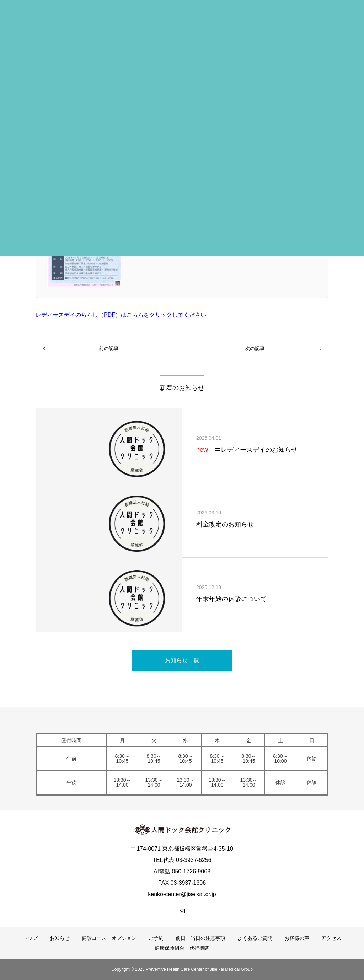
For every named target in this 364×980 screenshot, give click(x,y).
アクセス (331, 938)
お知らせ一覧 (182, 660)
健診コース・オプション (109, 938)
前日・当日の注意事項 (200, 938)
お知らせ (60, 938)
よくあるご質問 (255, 938)
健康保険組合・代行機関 (182, 948)
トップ (30, 938)
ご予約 (156, 938)
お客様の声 (297, 938)
